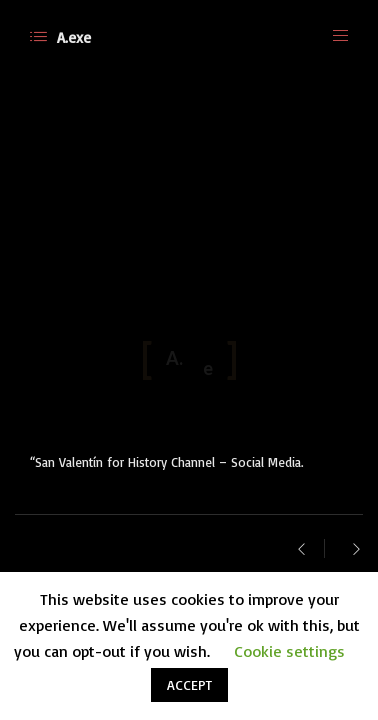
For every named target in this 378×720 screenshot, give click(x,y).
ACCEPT (189, 684)
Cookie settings (289, 651)
